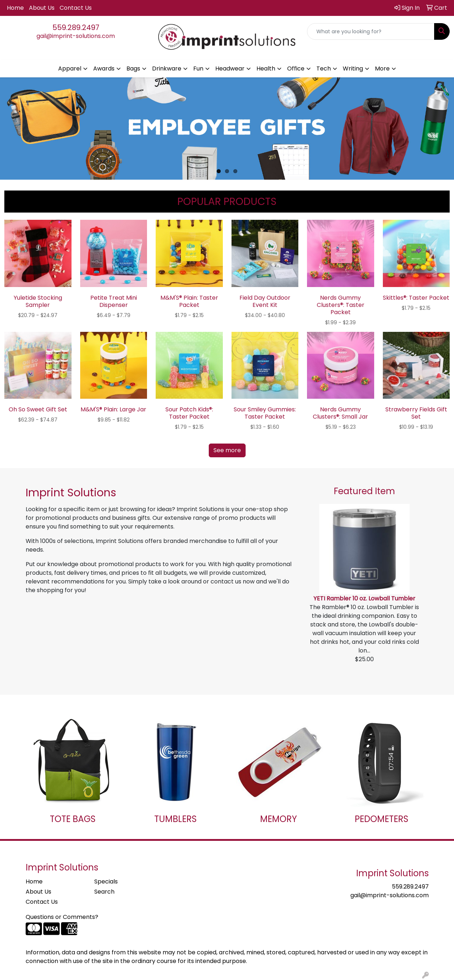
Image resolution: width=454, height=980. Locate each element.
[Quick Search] (371, 31)
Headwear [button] (230, 69)
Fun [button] (198, 69)
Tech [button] (324, 69)
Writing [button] (353, 69)
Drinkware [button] (167, 69)
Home (15, 8)
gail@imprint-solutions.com (76, 36)
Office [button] (296, 69)
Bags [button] (133, 69)
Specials (106, 881)
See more (227, 450)
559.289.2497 (76, 27)
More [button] (382, 69)
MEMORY (278, 819)
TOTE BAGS (73, 819)
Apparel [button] (70, 69)
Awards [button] (104, 69)
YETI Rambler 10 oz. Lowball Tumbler (364, 598)
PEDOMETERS (382, 819)
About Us (42, 8)
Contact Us (76, 8)
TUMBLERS (176, 819)
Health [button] (266, 69)
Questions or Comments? (62, 917)
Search (104, 892)
